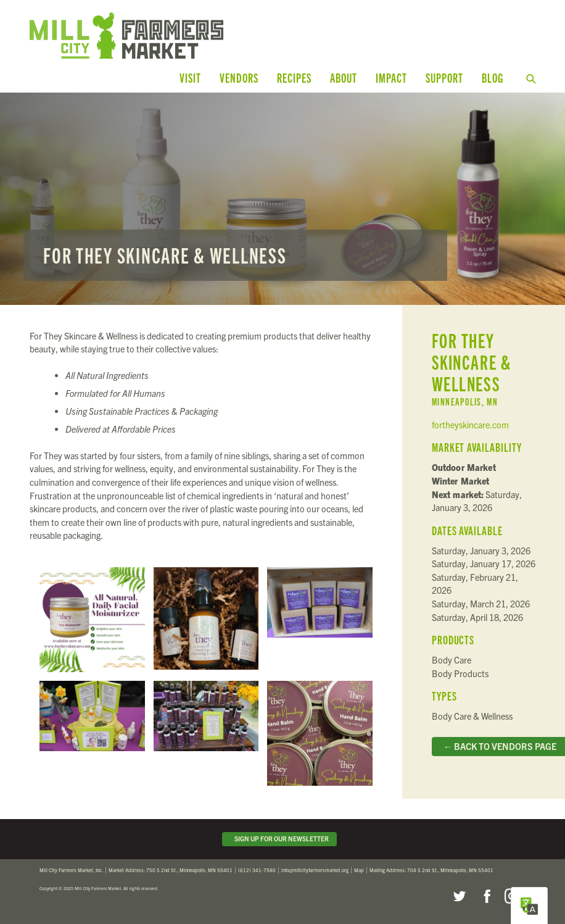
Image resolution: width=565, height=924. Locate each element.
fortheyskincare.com (470, 425)
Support (444, 77)
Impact (391, 77)
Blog (493, 77)
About (344, 77)
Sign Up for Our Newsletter (280, 839)
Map (359, 870)
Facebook (485, 896)
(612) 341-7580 (257, 870)
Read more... (282, 199)
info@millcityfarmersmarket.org (315, 870)
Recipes (294, 77)
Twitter (459, 896)
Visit (190, 77)
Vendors (239, 77)
